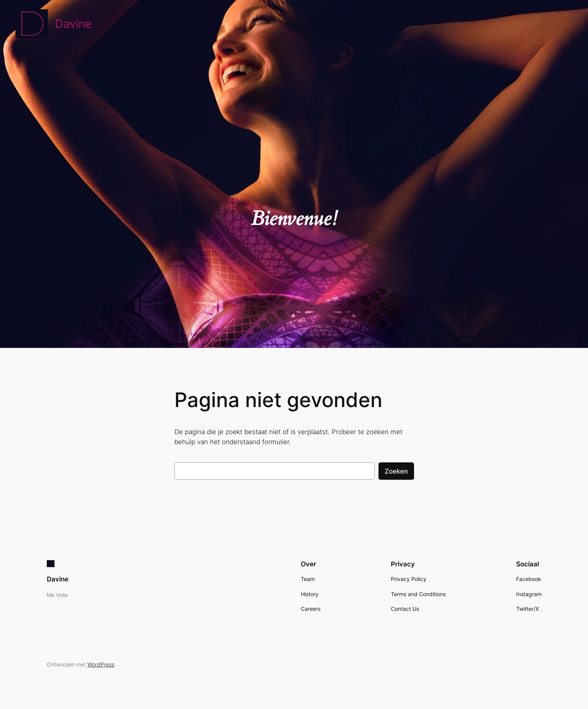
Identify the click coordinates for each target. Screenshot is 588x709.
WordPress (101, 664)
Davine (73, 24)
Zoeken (396, 471)
